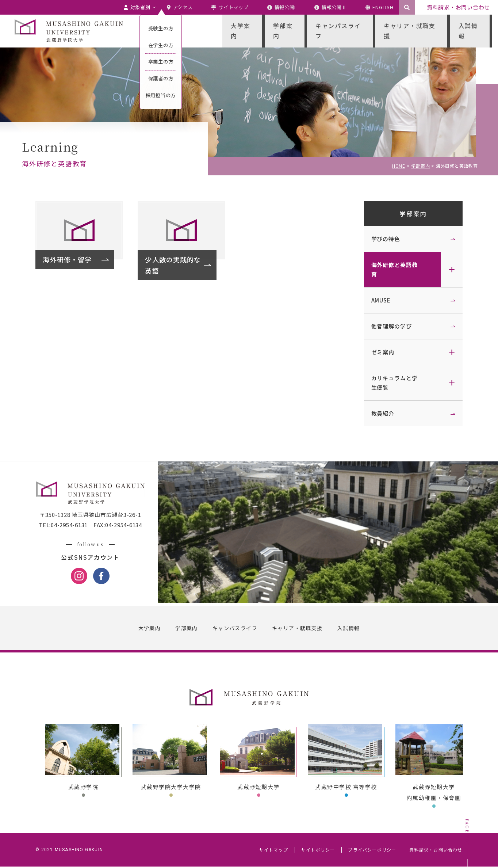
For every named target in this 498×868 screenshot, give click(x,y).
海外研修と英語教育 (393, 269)
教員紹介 (381, 413)
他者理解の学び (390, 326)
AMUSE (379, 300)
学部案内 (412, 214)
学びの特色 (384, 239)
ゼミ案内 (381, 352)
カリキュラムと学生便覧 (393, 383)
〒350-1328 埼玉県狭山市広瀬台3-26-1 (92, 516)
